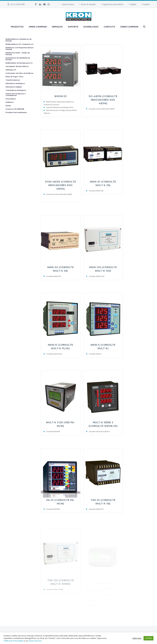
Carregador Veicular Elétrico (17, 67)
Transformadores (13, 80)
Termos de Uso (35, 641)
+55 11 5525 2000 (17, 4)
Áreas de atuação (88, 4)
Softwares (10, 102)
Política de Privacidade (13, 641)
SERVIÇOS (57, 27)
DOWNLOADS (91, 27)
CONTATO (109, 27)
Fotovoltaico (11, 99)
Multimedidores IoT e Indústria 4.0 (19, 44)
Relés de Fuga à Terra (14, 77)
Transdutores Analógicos (16, 90)
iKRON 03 (61, 96)
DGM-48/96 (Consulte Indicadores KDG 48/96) (60, 185)
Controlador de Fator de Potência (19, 73)
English (133, 4)
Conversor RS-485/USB (15, 109)
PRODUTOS (17, 27)
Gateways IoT (11, 70)
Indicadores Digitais (14, 87)
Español (146, 4)
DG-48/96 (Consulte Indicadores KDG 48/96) (103, 100)
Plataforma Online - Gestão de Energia (18, 54)
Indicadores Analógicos (15, 84)
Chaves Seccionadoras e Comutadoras (16, 95)
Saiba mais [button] (137, 638)
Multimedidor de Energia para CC (19, 63)
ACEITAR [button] (148, 638)
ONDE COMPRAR (38, 27)
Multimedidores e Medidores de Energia (19, 40)
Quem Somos (68, 4)
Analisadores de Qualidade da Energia (18, 59)
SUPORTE (73, 27)
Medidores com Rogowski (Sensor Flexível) (20, 49)
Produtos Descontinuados (16, 113)
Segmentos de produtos (113, 4)
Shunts (8, 106)
